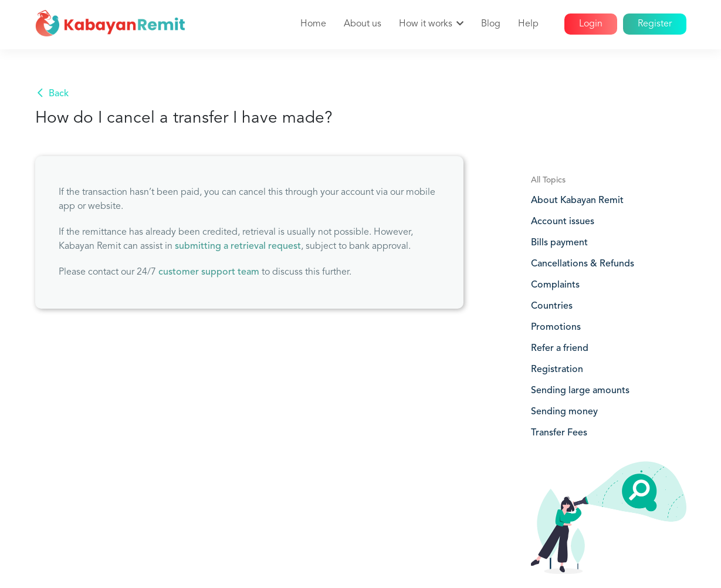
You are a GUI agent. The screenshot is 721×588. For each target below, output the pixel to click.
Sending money (564, 412)
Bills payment (559, 243)
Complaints (555, 285)
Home (313, 24)
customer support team (209, 272)
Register (655, 24)
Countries (552, 306)
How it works (426, 24)
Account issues (563, 222)
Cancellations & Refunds (583, 264)
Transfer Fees (559, 433)
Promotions (556, 327)
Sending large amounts (580, 391)
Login (591, 24)
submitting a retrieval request (238, 246)
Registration (557, 370)
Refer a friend (560, 349)
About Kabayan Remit (577, 201)
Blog (491, 24)
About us (363, 24)
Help (528, 24)
